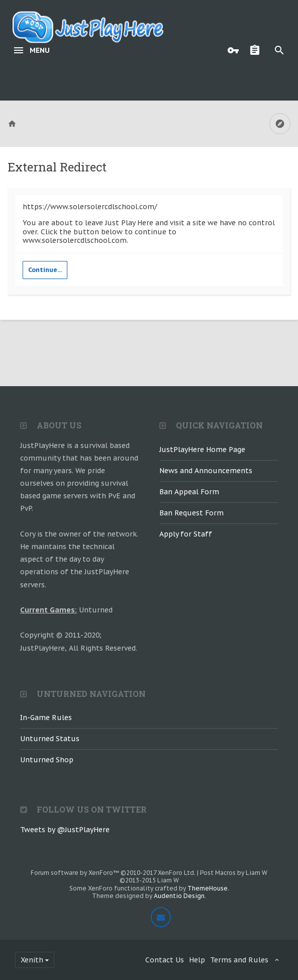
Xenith (32, 960)
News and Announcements (206, 471)
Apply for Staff (186, 534)
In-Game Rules (46, 718)
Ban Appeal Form (189, 492)
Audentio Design (179, 896)
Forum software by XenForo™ (113, 873)
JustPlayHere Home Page (202, 450)
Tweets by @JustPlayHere (65, 830)
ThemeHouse (208, 888)
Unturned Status (50, 739)
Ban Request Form (191, 513)
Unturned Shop (47, 760)
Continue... (45, 270)
